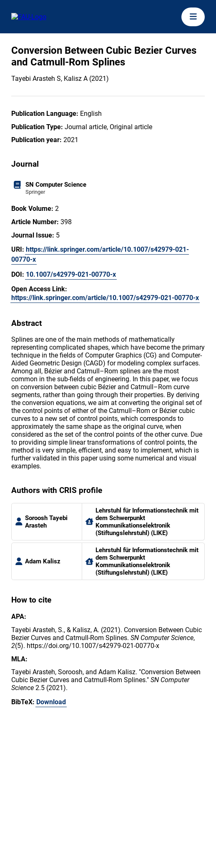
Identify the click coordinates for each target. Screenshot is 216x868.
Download (51, 702)
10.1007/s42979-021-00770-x (71, 274)
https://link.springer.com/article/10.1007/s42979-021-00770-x (100, 254)
